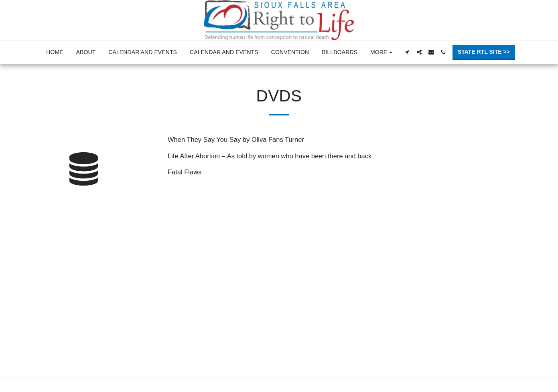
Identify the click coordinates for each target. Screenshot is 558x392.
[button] (407, 52)
